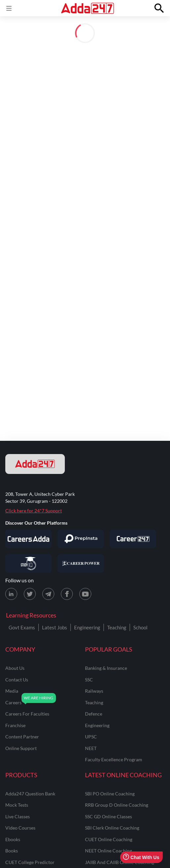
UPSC (91, 737)
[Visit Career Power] (81, 563)
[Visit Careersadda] (28, 539)
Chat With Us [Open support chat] (141, 857)
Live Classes (18, 816)
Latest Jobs (55, 627)
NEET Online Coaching (108, 851)
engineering (97, 725)
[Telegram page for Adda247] (48, 594)
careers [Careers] (13, 702)
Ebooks (13, 839)
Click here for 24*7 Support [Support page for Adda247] (34, 511)
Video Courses (20, 828)
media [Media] (12, 691)
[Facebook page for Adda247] (67, 594)
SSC (89, 680)
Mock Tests (17, 805)
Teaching (117, 627)
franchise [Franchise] (15, 725)
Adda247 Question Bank (30, 794)
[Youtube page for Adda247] (85, 594)
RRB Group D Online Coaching (117, 805)
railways (94, 691)
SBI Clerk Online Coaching (112, 828)
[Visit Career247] (133, 539)
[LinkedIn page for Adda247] (11, 594)
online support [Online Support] (21, 748)
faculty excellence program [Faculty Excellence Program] (114, 759)
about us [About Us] (15, 668)
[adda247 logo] (35, 464)
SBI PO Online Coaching (110, 794)
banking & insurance (106, 668)
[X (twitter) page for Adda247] (30, 594)
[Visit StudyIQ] (28, 563)
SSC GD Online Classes (108, 816)
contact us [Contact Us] (17, 680)
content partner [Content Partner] (22, 737)
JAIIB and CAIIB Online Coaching (120, 862)
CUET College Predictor (30, 862)
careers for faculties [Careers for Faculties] (27, 714)
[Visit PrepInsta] (81, 539)
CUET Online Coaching (109, 839)
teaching (94, 702)
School (140, 627)
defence (94, 714)
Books (12, 851)
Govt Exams (22, 627)
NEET (91, 748)
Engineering (87, 627)
